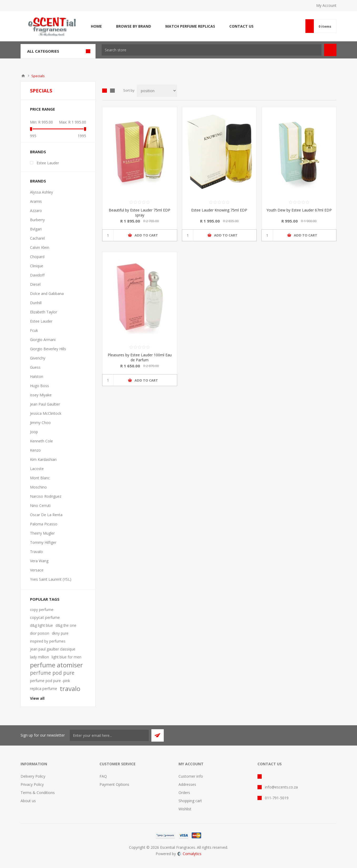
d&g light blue (41, 625)
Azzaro (36, 211)
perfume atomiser (56, 665)
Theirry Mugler (42, 533)
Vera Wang (39, 561)
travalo (70, 689)
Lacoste (37, 469)
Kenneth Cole (41, 441)
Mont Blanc (40, 478)
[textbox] (212, 50)
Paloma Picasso (44, 524)
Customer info (191, 776)
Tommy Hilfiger (43, 542)
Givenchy (38, 358)
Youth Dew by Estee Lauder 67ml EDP (299, 210)
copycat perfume (45, 617)
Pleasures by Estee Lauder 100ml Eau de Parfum (140, 357)
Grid (105, 91)
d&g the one (66, 625)
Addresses (187, 784)
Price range (43, 109)
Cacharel (37, 238)
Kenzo (35, 450)
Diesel (35, 284)
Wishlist (185, 809)
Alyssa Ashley (41, 192)
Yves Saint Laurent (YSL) (51, 579)
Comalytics (189, 854)
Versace (37, 570)
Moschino (38, 487)
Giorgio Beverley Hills (48, 349)
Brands (38, 152)
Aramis (36, 201)
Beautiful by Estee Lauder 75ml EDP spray (140, 213)
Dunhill (36, 303)
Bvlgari (36, 229)
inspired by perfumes (48, 641)
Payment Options (114, 784)
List (112, 91)
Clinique (37, 266)
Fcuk (34, 330)
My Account (326, 5)
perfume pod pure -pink (50, 681)
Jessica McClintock (46, 413)
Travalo (36, 552)
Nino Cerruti (40, 505)
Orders (184, 793)
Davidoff (37, 275)
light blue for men (66, 657)
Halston (37, 376)
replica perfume (44, 689)
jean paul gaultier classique (53, 649)
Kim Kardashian (43, 459)
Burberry (37, 220)
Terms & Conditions (38, 793)
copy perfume (42, 610)
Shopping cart (190, 801)
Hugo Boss (39, 386)
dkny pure (60, 633)
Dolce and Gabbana (47, 294)
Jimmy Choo (40, 423)
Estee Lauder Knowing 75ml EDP (219, 210)
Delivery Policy (33, 776)
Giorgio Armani (43, 340)
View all (37, 698)
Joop (34, 432)
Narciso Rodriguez (46, 496)
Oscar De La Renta (46, 515)
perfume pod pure (52, 673)
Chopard (37, 257)
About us (28, 801)
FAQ (103, 776)
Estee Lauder (48, 163)
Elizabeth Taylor (44, 312)
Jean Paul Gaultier (45, 404)
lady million (39, 657)
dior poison (40, 633)
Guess (35, 367)
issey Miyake (41, 395)
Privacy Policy (32, 784)
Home (23, 76)
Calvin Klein (40, 247)
